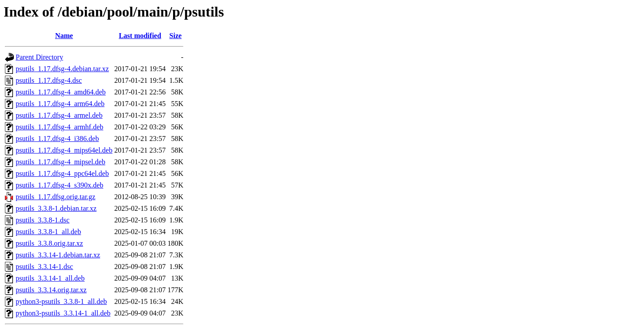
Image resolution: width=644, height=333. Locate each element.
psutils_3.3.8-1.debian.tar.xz (56, 208)
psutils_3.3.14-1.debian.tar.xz (58, 255)
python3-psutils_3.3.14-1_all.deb (63, 313)
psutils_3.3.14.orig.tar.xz (51, 290)
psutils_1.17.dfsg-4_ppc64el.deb (62, 173)
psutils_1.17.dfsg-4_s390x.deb (59, 185)
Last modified (140, 36)
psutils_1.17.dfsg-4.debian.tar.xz (62, 69)
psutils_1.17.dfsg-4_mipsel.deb (60, 162)
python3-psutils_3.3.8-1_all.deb (61, 301)
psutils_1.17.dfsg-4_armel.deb (59, 115)
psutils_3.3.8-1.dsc (42, 220)
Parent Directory (39, 57)
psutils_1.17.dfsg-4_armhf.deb (59, 127)
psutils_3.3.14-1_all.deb (50, 278)
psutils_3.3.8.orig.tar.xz (49, 243)
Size (176, 36)
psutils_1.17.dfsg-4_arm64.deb (60, 104)
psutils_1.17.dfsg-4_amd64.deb (61, 92)
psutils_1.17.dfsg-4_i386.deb (57, 139)
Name (64, 36)
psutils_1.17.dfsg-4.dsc (49, 80)
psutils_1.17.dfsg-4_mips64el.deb (64, 150)
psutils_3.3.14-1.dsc (44, 267)
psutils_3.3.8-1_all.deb (48, 232)
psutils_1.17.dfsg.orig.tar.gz (55, 197)
